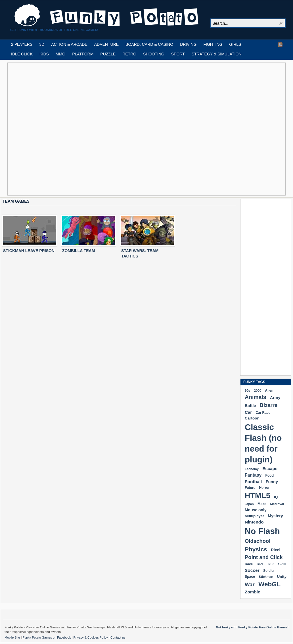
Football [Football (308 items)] (253, 482)
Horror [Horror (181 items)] (264, 488)
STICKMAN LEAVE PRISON (29, 251)
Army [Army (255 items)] (275, 398)
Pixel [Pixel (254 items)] (276, 550)
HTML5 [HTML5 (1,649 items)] (258, 496)
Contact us (118, 637)
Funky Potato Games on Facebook (47, 637)
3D (42, 44)
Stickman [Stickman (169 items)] (266, 577)
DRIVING (188, 44)
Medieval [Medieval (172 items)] (277, 504)
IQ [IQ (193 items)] (276, 497)
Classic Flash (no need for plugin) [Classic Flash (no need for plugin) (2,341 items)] (263, 443)
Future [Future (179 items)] (250, 488)
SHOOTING (154, 54)
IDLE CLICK (22, 54)
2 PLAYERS (22, 44)
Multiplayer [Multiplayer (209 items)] (254, 516)
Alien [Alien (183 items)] (269, 390)
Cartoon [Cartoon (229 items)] (252, 418)
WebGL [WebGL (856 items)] (269, 584)
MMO (60, 54)
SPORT (178, 54)
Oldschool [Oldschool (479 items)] (258, 541)
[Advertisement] (65, 129)
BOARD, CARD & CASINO (149, 44)
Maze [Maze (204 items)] (262, 504)
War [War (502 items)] (250, 584)
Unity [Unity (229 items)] (282, 577)
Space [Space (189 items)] (250, 577)
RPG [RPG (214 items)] (261, 564)
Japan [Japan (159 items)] (249, 504)
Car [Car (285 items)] (248, 412)
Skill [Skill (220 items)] (282, 564)
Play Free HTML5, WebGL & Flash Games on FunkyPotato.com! (107, 15)
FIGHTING (213, 44)
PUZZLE (108, 54)
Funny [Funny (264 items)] (272, 482)
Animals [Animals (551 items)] (256, 397)
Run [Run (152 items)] (271, 564)
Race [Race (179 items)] (249, 564)
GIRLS (235, 44)
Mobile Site (13, 637)
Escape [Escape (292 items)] (270, 469)
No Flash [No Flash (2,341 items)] (262, 531)
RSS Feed (280, 45)
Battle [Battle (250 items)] (250, 406)
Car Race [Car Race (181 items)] (263, 413)
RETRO (129, 54)
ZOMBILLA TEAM (79, 251)
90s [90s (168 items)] (247, 390)
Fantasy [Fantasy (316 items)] (253, 475)
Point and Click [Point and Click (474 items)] (264, 557)
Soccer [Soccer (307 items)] (252, 570)
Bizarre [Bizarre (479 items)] (269, 405)
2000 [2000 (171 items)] (258, 390)
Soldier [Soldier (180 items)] (269, 571)
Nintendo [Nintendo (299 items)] (254, 522)
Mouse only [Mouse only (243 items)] (256, 510)
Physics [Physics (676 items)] (256, 549)
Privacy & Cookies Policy (91, 637)
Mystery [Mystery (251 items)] (275, 516)
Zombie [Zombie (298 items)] (253, 592)
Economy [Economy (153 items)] (252, 469)
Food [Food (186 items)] (270, 475)
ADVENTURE (106, 44)
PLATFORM (83, 54)
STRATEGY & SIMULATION (217, 54)
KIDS (44, 54)
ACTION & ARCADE (69, 44)
